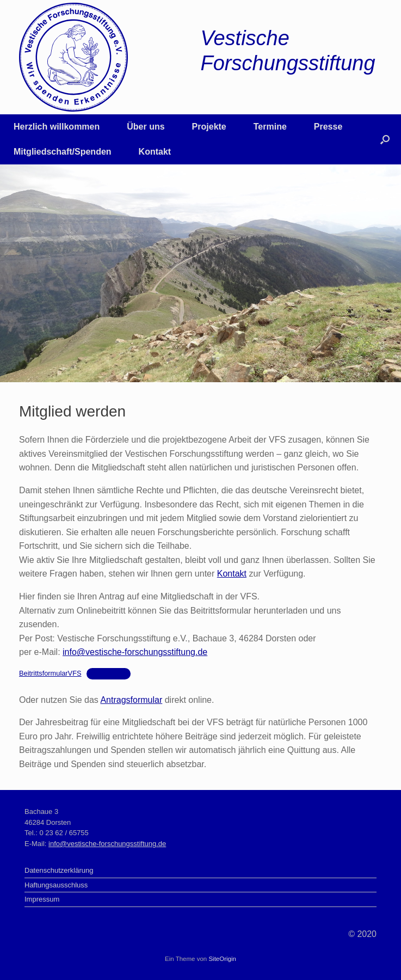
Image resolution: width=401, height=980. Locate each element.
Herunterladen (109, 673)
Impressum (42, 899)
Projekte (209, 127)
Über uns (146, 127)
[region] (200, 273)
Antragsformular (131, 700)
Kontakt (155, 152)
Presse (328, 127)
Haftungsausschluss (56, 885)
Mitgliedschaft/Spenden (63, 152)
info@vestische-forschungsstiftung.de (135, 652)
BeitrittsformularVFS (50, 673)
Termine (270, 127)
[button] (385, 139)
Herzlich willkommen (57, 127)
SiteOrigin (222, 959)
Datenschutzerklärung (59, 870)
